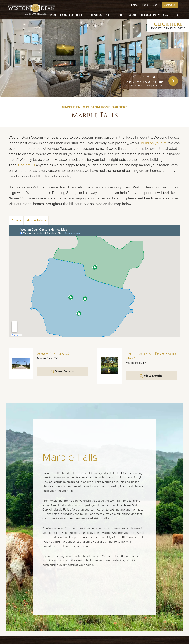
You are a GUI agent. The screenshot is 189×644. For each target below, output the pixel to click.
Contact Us (170, 5)
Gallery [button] (171, 14)
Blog (155, 5)
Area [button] (15, 221)
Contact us (27, 165)
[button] (6, 59)
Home (134, 5)
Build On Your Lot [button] (69, 14)
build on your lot (154, 143)
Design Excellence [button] (108, 14)
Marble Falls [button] (35, 221)
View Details (62, 371)
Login (145, 5)
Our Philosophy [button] (144, 14)
